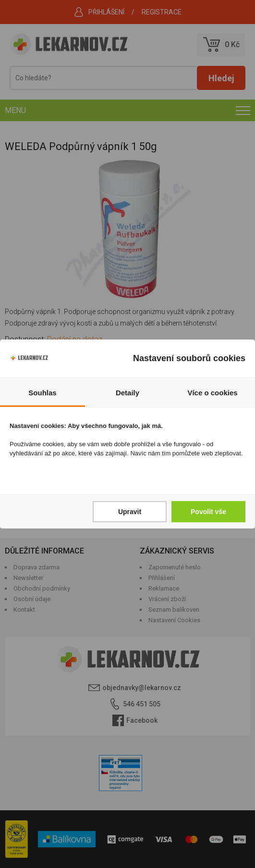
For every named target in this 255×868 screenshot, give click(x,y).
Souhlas (42, 393)
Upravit (130, 512)
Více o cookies (212, 393)
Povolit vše (208, 512)
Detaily (127, 393)
